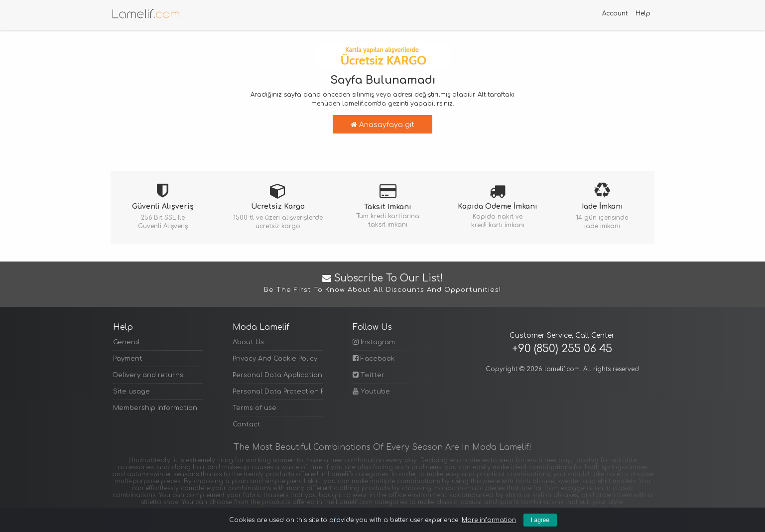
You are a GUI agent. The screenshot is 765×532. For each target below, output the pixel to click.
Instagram (374, 342)
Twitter (369, 375)
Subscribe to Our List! (382, 284)
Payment (128, 359)
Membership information (155, 408)
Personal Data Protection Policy (277, 392)
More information (489, 520)
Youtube (371, 391)
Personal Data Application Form (277, 375)
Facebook (374, 358)
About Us (248, 342)
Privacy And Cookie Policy (275, 359)
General (127, 342)
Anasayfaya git (382, 125)
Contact (247, 424)
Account (615, 13)
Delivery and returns (148, 375)
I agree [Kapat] (540, 520)
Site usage (131, 392)
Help (643, 13)
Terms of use (255, 408)
